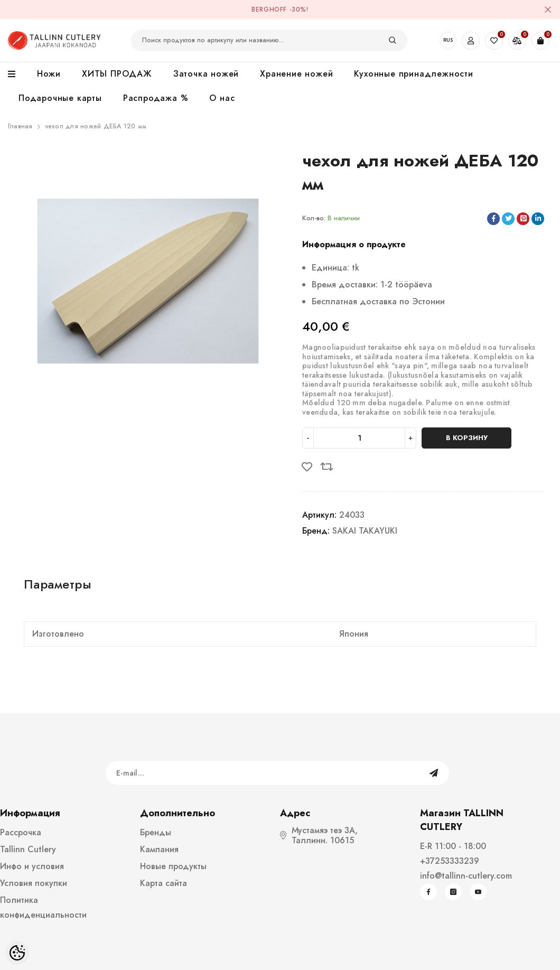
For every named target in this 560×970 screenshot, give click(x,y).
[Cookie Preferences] (17, 953)
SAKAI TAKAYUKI (365, 531)
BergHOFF (269, 10)
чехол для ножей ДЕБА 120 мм (96, 126)
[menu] (17, 74)
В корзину (467, 438)
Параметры (58, 584)
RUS (448, 40)
